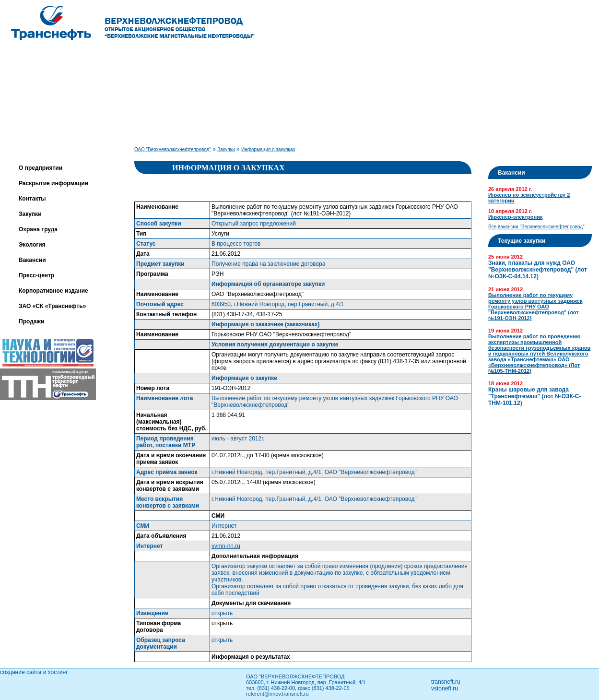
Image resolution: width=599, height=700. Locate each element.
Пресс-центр (36, 275)
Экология (32, 245)
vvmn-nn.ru (226, 546)
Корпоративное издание (53, 291)
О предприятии (41, 168)
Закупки (30, 214)
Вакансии (32, 260)
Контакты (32, 199)
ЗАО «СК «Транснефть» (52, 306)
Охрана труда (38, 229)
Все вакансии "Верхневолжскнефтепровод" (536, 227)
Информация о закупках (268, 149)
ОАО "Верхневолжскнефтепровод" (173, 149)
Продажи (31, 321)
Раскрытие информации (53, 183)
